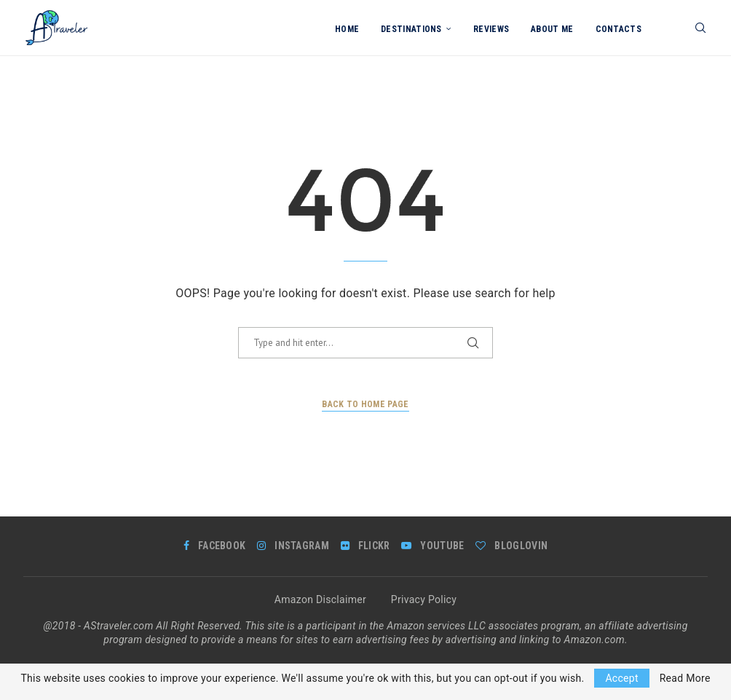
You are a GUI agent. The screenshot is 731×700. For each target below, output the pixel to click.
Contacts (619, 29)
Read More (685, 678)
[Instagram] (293, 546)
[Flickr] (365, 546)
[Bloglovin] (511, 546)
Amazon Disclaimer (320, 599)
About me (552, 29)
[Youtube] (432, 546)
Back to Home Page (365, 404)
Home (347, 29)
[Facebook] (215, 546)
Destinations (411, 29)
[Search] (700, 29)
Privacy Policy (424, 599)
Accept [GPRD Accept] (621, 678)
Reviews (491, 29)
